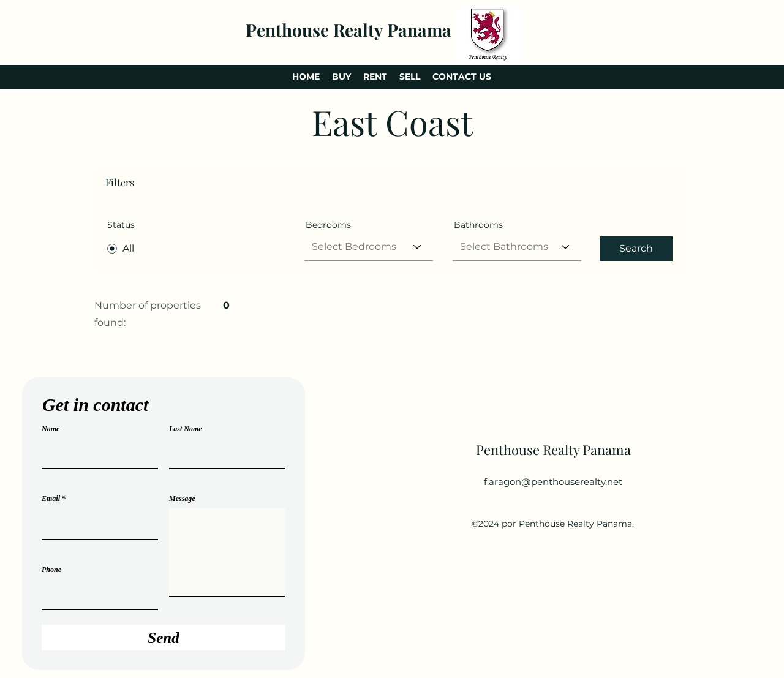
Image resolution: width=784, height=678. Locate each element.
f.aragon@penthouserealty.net (553, 482)
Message (182, 499)
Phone (51, 570)
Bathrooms (478, 225)
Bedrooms (328, 225)
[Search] (636, 249)
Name (51, 429)
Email (51, 499)
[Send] (164, 638)
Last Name (186, 429)
